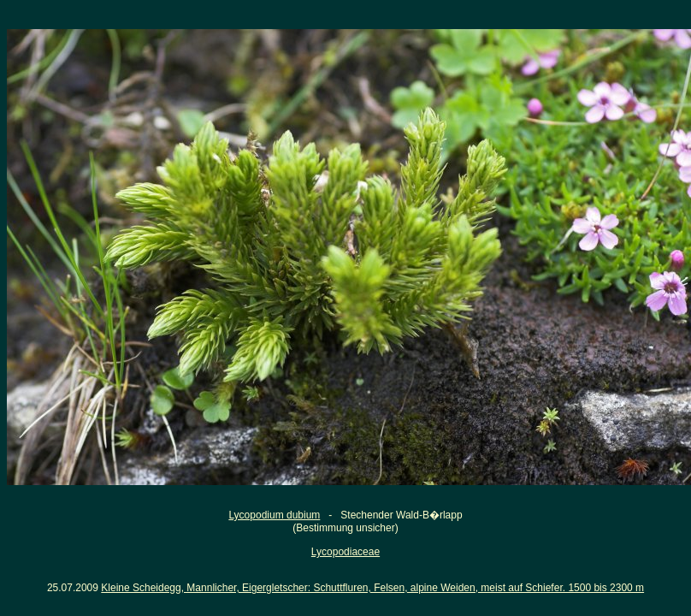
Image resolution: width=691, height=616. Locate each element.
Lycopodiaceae (345, 552)
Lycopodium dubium (274, 515)
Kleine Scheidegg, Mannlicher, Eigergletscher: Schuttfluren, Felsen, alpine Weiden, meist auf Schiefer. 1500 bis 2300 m (372, 588)
